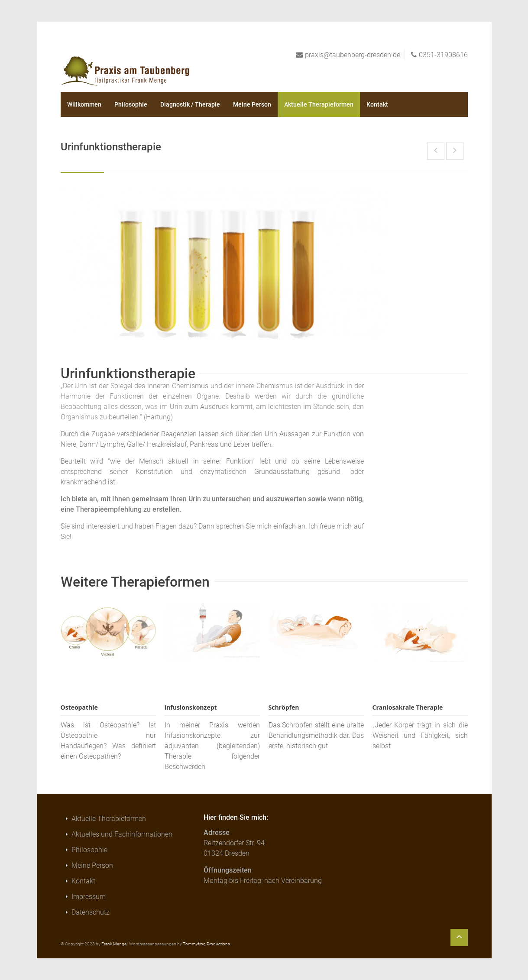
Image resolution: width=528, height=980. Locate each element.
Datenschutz (91, 912)
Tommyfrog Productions (206, 944)
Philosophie (131, 104)
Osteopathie (79, 707)
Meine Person (252, 104)
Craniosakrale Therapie (408, 707)
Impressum (89, 897)
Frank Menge (114, 944)
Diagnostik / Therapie (190, 104)
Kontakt (377, 104)
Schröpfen (284, 707)
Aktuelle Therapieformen (319, 104)
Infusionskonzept (191, 707)
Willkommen (84, 104)
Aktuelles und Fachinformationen (122, 834)
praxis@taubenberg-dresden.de (353, 55)
